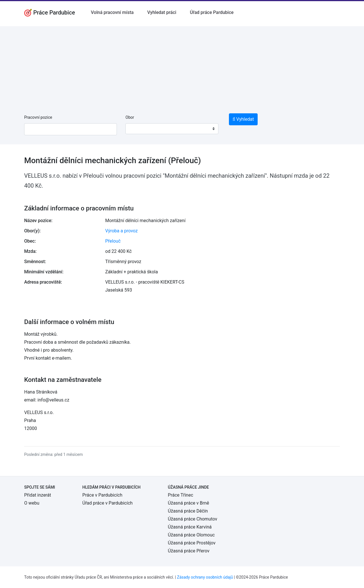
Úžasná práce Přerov (189, 551)
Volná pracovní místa (112, 12)
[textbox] (137, 129)
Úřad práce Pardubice (212, 12)
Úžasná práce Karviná (190, 527)
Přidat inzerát (38, 495)
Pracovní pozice (38, 117)
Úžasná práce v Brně (188, 503)
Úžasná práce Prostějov (192, 543)
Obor (130, 117)
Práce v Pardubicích (103, 495)
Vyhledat (243, 119)
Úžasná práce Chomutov (192, 519)
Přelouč (113, 241)
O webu (32, 503)
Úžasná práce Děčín (188, 511)
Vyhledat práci (162, 12)
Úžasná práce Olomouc (191, 535)
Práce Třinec (180, 495)
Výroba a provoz (121, 231)
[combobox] (172, 129)
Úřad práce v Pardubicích (108, 503)
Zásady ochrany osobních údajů (205, 577)
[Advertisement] (182, 66)
